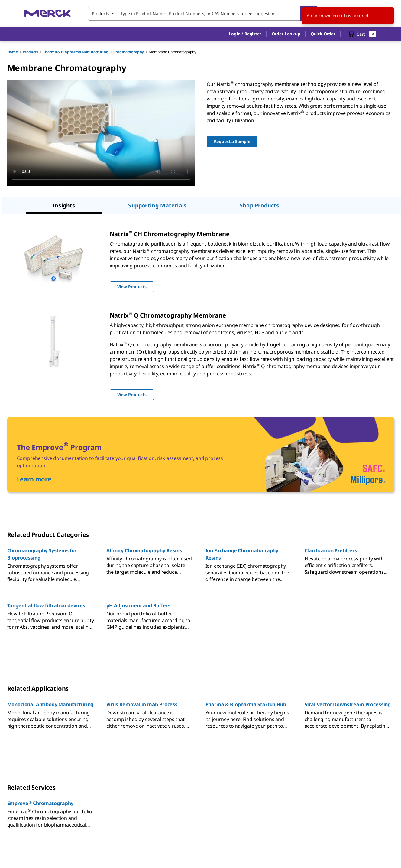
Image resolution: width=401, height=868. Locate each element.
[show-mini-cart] (362, 34)
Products (31, 52)
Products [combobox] (101, 13)
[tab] (64, 206)
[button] (245, 34)
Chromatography (129, 52)
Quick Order (323, 34)
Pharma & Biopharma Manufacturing (76, 52)
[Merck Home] (47, 13)
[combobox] (203, 13)
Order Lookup (286, 34)
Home (13, 52)
